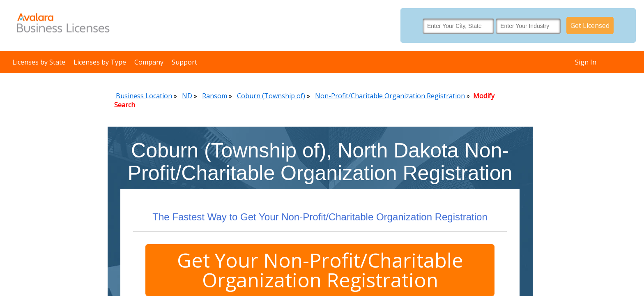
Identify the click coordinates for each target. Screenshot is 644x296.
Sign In (586, 62)
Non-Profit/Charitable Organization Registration (390, 96)
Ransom (215, 96)
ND (187, 96)
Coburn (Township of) (271, 96)
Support (184, 62)
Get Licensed (590, 25)
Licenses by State (39, 62)
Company (149, 62)
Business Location (144, 96)
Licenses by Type (100, 62)
